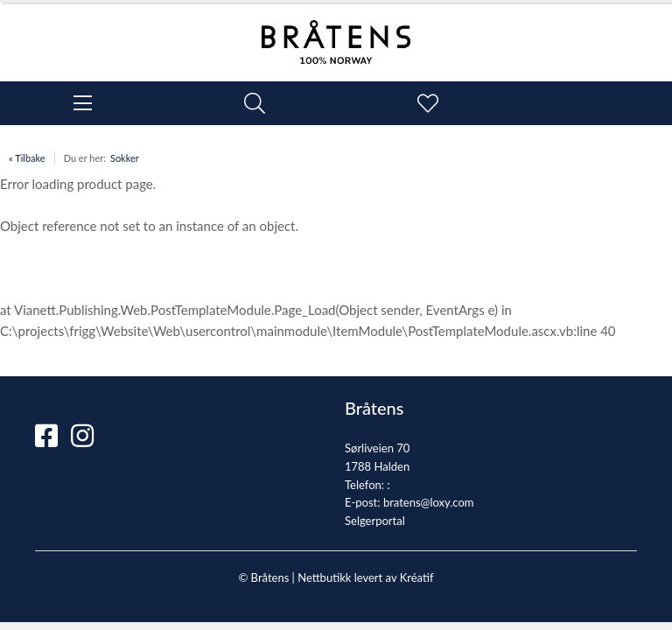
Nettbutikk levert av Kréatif (365, 577)
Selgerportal (375, 521)
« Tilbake (27, 158)
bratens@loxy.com (429, 502)
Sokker (125, 158)
